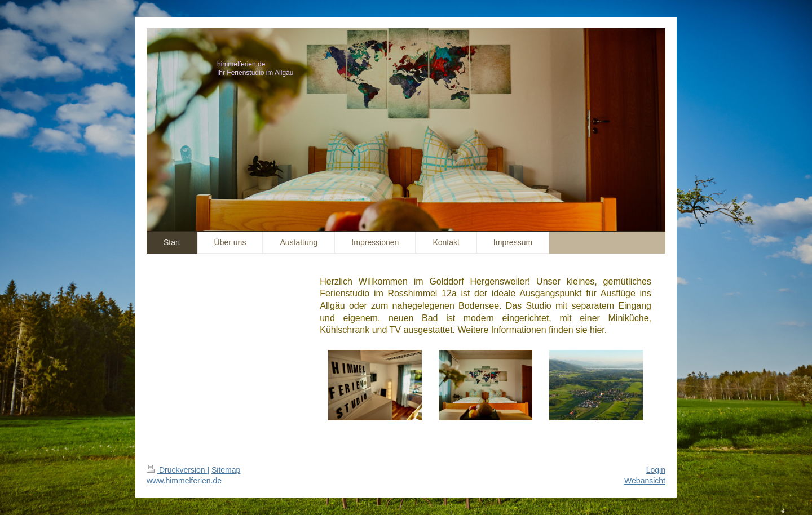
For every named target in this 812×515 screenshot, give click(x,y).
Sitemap (226, 470)
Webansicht (645, 481)
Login (656, 470)
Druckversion (177, 470)
